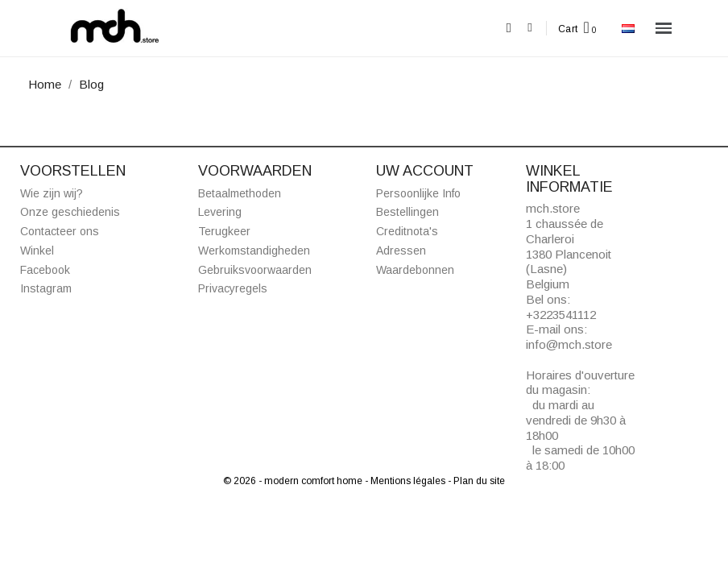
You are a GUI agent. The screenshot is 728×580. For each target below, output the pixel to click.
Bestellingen (407, 212)
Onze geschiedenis (70, 212)
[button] (509, 29)
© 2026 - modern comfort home (294, 481)
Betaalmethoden (240, 193)
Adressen (401, 251)
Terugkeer (224, 231)
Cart (568, 29)
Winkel (37, 251)
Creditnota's (407, 231)
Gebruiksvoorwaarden (255, 270)
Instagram (46, 288)
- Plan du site (476, 481)
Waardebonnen (415, 270)
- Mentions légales (406, 481)
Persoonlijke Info (418, 193)
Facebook (45, 270)
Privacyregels (233, 288)
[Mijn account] (529, 28)
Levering (220, 212)
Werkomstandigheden (254, 251)
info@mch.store (569, 344)
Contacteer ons (60, 231)
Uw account (425, 171)
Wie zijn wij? (52, 193)
